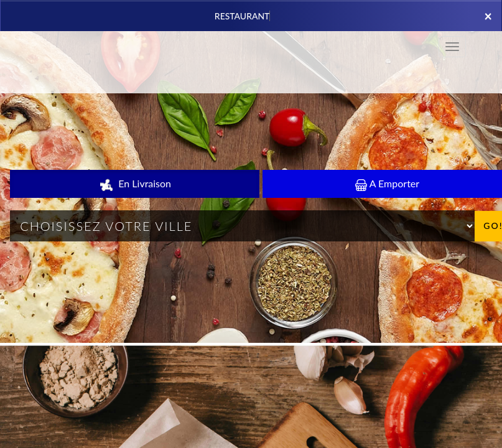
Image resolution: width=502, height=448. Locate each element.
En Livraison (135, 184)
